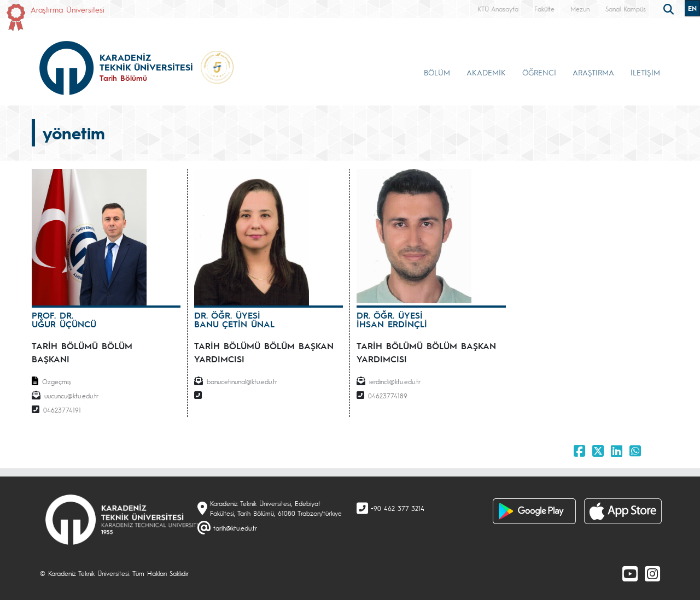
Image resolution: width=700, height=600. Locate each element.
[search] (670, 8)
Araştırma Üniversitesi (68, 9)
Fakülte (544, 9)
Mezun (580, 9)
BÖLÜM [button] (437, 72)
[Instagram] (652, 573)
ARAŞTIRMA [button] (593, 72)
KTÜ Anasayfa (498, 9)
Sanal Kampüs (626, 9)
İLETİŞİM (645, 72)
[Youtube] (630, 573)
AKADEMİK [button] (486, 72)
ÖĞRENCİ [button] (539, 72)
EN (692, 8)
